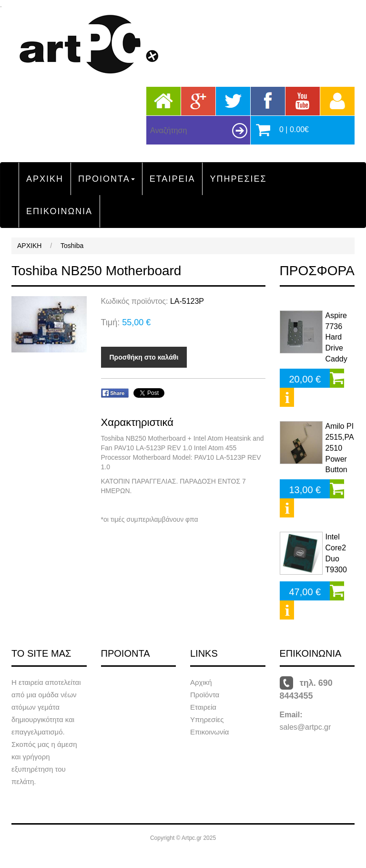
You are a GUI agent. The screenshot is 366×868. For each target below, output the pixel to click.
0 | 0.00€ (294, 129)
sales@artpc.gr (305, 727)
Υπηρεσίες (207, 719)
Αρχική (201, 682)
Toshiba (72, 246)
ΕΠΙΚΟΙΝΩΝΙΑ (59, 211)
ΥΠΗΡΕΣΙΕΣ (238, 179)
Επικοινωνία (209, 732)
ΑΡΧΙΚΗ (45, 179)
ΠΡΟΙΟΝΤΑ (107, 179)
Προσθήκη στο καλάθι (144, 357)
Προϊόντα (205, 695)
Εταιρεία (203, 707)
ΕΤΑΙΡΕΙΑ (173, 179)
